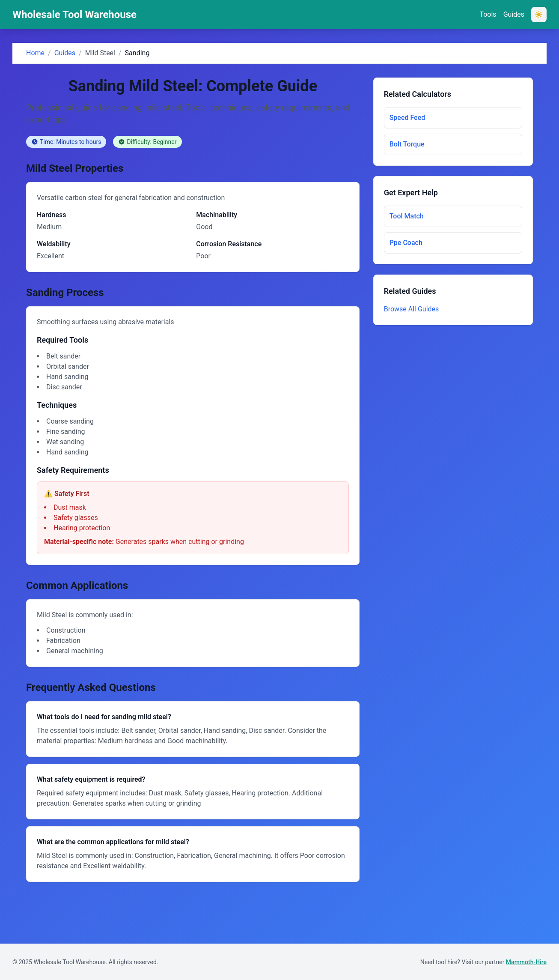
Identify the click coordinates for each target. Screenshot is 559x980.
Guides (514, 14)
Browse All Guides (412, 309)
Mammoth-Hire (526, 962)
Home (35, 53)
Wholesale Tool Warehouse (74, 15)
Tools (488, 14)
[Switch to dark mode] (539, 15)
